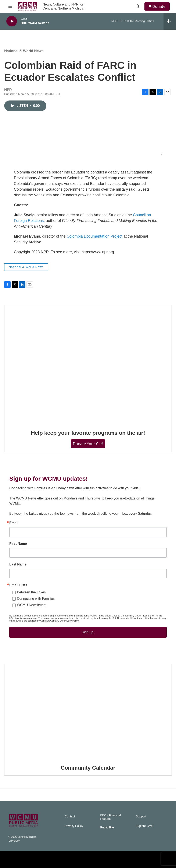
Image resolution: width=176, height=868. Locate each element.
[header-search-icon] (138, 6)
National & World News (24, 51)
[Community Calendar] (88, 711)
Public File (107, 827)
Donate (159, 6)
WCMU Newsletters (32, 605)
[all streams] (170, 21)
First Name (18, 544)
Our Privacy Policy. (69, 621)
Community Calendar (88, 768)
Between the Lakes (31, 592)
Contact (70, 816)
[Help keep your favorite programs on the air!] (88, 364)
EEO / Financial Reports (110, 817)
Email (14, 523)
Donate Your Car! (88, 444)
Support (141, 816)
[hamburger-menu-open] (10, 6)
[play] (12, 21)
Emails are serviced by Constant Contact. (37, 621)
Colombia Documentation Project (95, 236)
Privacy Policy (74, 826)
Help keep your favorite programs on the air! (88, 433)
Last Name (18, 564)
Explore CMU (145, 826)
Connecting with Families (36, 599)
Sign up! (88, 632)
